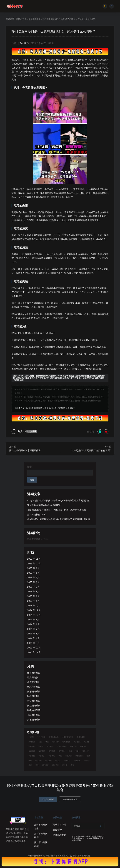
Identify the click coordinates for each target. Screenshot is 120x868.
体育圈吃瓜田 (35, 19)
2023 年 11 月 (34, 652)
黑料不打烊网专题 (41, 826)
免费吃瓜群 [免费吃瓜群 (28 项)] (81, 737)
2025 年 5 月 (33, 587)
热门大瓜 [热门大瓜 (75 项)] (49, 760)
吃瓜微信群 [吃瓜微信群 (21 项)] (66, 742)
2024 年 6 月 (33, 624)
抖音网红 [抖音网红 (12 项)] (52, 756)
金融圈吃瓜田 (34, 715)
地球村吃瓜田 (34, 687)
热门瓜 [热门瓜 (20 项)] (58, 760)
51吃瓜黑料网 (48, 799)
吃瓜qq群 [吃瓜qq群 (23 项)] (56, 742)
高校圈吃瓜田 (34, 719)
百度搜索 (57, 830)
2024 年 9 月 (33, 620)
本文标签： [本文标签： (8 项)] (79, 756)
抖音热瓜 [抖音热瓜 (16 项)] (42, 756)
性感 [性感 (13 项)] (70, 751)
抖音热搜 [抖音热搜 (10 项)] (32, 756)
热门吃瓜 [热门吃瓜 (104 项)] (39, 760)
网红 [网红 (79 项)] (37, 765)
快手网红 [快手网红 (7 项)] (62, 751)
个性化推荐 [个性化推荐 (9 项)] (41, 737)
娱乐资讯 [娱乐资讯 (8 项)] (32, 751)
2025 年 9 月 (33, 568)
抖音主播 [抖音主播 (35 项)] (85, 751)
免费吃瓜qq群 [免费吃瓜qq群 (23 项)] (54, 737)
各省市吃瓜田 (34, 682)
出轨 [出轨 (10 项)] (40, 742)
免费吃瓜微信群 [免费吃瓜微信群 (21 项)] (68, 737)
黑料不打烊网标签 (41, 844)
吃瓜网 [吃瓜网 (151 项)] (86, 742)
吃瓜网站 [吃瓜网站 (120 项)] (32, 746)
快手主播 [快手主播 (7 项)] (52, 751)
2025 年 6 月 (33, 582)
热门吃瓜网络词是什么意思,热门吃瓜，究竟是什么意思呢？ (56, 31)
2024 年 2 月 (33, 638)
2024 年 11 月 (34, 610)
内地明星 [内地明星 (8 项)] (32, 742)
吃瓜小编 (22, 43)
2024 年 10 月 (34, 615)
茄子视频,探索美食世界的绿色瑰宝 (44, 505)
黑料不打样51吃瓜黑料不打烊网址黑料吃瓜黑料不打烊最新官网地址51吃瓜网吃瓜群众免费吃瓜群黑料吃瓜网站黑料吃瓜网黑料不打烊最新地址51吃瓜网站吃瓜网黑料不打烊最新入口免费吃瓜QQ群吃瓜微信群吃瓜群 (59, 378)
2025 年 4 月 (33, 591)
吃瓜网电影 (33, 677)
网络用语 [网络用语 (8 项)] (55, 765)
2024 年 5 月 (33, 629)
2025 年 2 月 (33, 601)
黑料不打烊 (21, 19)
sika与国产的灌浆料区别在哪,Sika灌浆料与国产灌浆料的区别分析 (59, 519)
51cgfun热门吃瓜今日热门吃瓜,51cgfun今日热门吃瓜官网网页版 (58, 500)
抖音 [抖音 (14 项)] (77, 751)
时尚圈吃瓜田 (34, 696)
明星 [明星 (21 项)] (60, 756)
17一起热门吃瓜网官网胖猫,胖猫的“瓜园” (91, 450)
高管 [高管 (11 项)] (72, 765)
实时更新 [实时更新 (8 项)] (42, 751)
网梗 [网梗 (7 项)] (30, 765)
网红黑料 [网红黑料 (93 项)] (45, 765)
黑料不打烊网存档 (41, 835)
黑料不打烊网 (60, 825)
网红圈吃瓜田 (34, 705)
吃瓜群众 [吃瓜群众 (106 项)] (50, 746)
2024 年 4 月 (33, 634)
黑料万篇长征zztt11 (37, 514)
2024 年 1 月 (33, 643)
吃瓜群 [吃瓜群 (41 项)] (41, 746)
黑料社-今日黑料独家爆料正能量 (25, 450)
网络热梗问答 (34, 710)
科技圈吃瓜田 (34, 701)
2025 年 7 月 (33, 577)
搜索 (29, 467)
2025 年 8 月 (33, 573)
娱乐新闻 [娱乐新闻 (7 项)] (83, 746)
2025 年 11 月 (34, 559)
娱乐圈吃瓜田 (34, 691)
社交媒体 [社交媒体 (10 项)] (77, 760)
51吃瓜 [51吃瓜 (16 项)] (31, 737)
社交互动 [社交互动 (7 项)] (67, 760)
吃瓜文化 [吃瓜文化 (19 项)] (77, 742)
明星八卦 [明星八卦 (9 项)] (69, 756)
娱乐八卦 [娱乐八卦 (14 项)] (73, 746)
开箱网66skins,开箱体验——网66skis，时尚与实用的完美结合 (57, 510)
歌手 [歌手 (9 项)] (89, 756)
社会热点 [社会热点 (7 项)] (87, 760)
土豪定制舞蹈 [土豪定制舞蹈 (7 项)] (62, 746)
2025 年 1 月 (33, 606)
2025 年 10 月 (34, 563)
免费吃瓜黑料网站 (70, 799)
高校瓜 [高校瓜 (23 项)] (65, 765)
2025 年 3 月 (33, 596)
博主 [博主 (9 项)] (47, 742)
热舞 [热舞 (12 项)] (30, 760)
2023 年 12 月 (34, 648)
